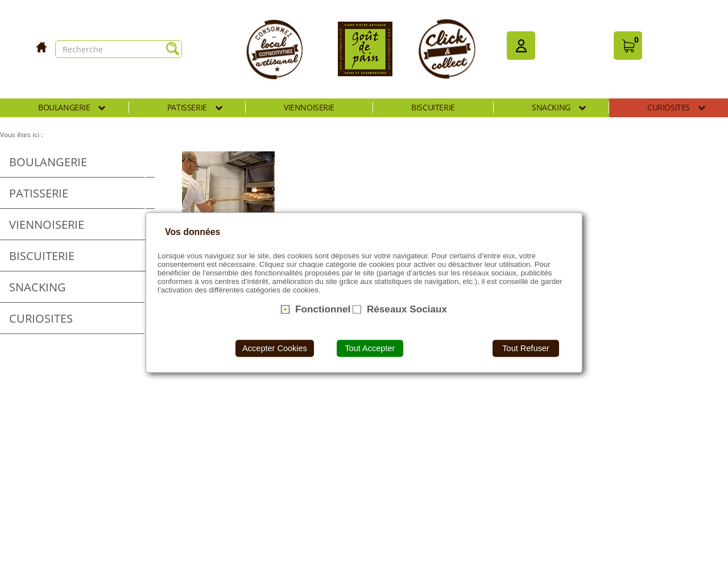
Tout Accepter (370, 348)
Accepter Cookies (275, 348)
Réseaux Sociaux (407, 309)
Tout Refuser (526, 348)
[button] (521, 46)
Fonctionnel (323, 309)
